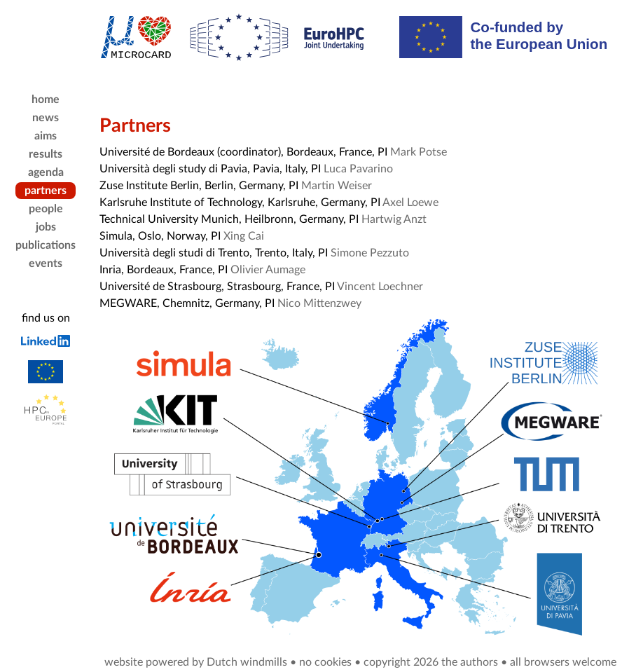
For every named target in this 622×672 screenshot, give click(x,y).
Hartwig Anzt (394, 219)
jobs (46, 227)
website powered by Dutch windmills (196, 662)
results (46, 154)
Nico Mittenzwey (319, 303)
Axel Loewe (410, 203)
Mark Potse (419, 152)
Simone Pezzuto (370, 253)
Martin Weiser (337, 186)
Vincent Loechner (380, 287)
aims (46, 136)
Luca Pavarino (358, 169)
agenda (46, 172)
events (46, 263)
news (46, 118)
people (46, 209)
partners (46, 191)
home (46, 100)
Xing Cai (244, 236)
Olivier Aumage (268, 270)
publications (46, 245)
